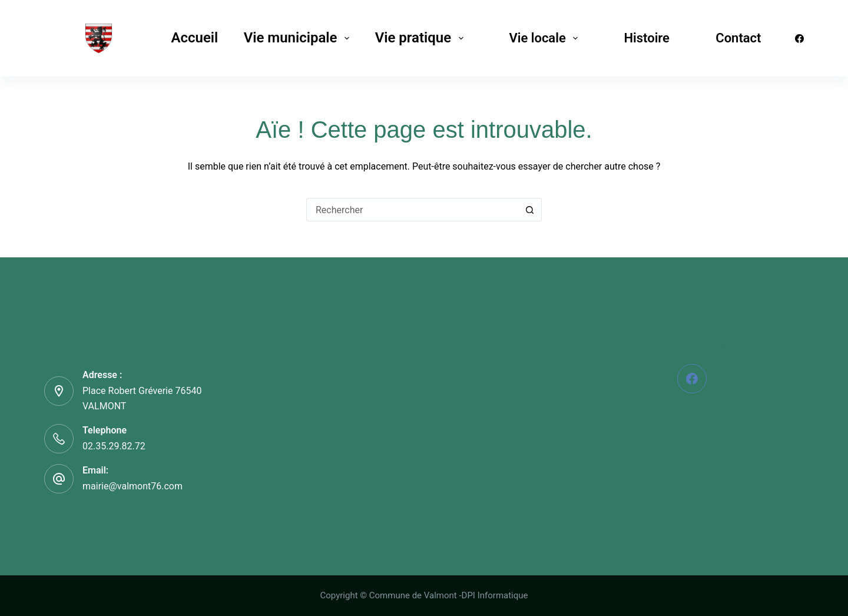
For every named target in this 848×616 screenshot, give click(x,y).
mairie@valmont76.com (132, 486)
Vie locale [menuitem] (546, 38)
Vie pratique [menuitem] (422, 38)
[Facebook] (799, 39)
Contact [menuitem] (738, 38)
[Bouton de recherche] (530, 210)
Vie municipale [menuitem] (299, 38)
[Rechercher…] (412, 210)
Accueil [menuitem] (194, 38)
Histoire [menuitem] (646, 38)
